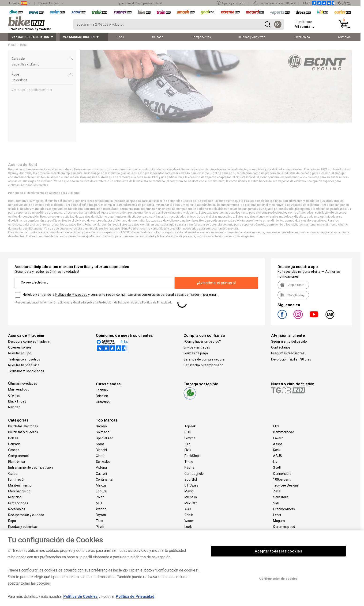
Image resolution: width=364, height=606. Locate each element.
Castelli (101, 474)
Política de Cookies (81, 596)
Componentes (19, 456)
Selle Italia (281, 497)
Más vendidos (19, 389)
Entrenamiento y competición (30, 468)
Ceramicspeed (284, 527)
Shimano (103, 432)
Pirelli (100, 527)
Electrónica (17, 462)
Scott (277, 468)
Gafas (13, 474)
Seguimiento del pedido (289, 341)
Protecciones (18, 503)
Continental (105, 479)
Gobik (189, 515)
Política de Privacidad (71, 295)
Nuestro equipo (20, 353)
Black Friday (17, 401)
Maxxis (101, 485)
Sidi (276, 503)
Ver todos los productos (32, 90)
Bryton (101, 515)
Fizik (188, 450)
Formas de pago (196, 353)
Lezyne (190, 438)
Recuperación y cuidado (26, 515)
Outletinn (103, 402)
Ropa (12, 521)
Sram (100, 444)
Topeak (190, 426)
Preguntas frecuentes (288, 353)
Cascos (14, 450)
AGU (188, 509)
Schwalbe (103, 462)
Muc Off (191, 503)
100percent (282, 479)
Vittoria (101, 468)
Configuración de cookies (278, 579)
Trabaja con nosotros (24, 359)
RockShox (192, 456)
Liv (275, 462)
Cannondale (282, 474)
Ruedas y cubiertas (23, 527)
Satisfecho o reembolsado (203, 365)
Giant (100, 456)
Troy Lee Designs (286, 485)
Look (188, 527)
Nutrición (15, 497)
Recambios (17, 509)
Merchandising (19, 491)
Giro (188, 444)
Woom (189, 521)
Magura (279, 521)
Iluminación (17, 479)
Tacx (99, 521)
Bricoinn (102, 396)
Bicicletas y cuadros (23, 432)
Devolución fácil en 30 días (291, 359)
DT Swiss (191, 485)
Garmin (101, 426)
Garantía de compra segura (204, 359)
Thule (189, 462)
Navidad (14, 407)
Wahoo (101, 509)
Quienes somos (20, 347)
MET (99, 503)
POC (188, 432)
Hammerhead (283, 432)
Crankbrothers (284, 509)
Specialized (105, 438)
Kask (277, 450)
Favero (278, 438)
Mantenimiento (20, 485)
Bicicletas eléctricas (23, 426)
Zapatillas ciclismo (25, 64)
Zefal (277, 491)
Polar (100, 497)
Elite (276, 426)
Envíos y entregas (197, 347)
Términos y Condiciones (26, 371)
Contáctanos (281, 347)
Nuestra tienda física (24, 365)
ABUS (278, 456)
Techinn (102, 390)
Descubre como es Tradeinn (29, 341)
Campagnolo (194, 474)
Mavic (189, 491)
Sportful (191, 479)
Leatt (277, 515)
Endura (101, 491)
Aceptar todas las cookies (278, 551)
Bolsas (13, 438)
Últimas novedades (23, 384)
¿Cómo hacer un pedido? (202, 341)
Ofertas (14, 395)
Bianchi (101, 450)
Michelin (191, 497)
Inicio (12, 45)
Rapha (189, 468)
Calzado (14, 444)
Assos (278, 444)
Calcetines (19, 80)
